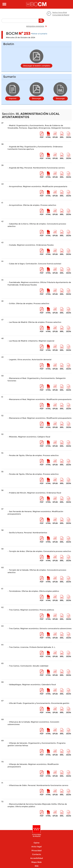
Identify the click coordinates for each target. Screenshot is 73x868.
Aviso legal (36, 847)
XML (62, 137)
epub (55, 137)
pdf (42, 137)
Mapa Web (36, 862)
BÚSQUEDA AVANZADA (35, 26)
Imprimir (13, 98)
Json (68, 137)
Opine (36, 843)
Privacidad (36, 850)
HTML (48, 137)
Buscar (41, 22)
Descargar (36, 98)
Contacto (37, 854)
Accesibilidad (37, 858)
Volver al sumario (40, 34)
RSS (37, 866)
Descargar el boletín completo (37, 66)
